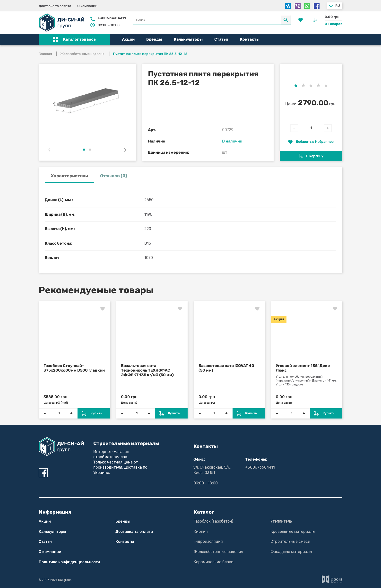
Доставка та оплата (55, 6)
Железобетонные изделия (218, 552)
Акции (128, 39)
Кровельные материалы (293, 531)
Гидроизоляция (208, 541)
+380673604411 (112, 18)
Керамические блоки (214, 562)
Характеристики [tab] (69, 176)
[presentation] (49, 150)
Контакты (250, 39)
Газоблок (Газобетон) (213, 521)
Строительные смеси (290, 541)
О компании (87, 6)
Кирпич (201, 531)
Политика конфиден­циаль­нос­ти (69, 562)
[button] (74, 39)
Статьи (221, 39)
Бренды (154, 39)
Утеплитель (281, 521)
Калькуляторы (188, 39)
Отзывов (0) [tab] (114, 176)
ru (338, 6)
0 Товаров (333, 24)
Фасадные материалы (291, 552)
